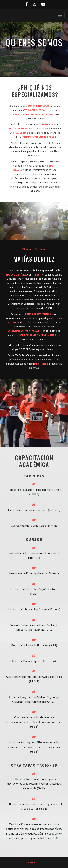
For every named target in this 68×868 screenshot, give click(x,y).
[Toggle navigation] (60, 15)
